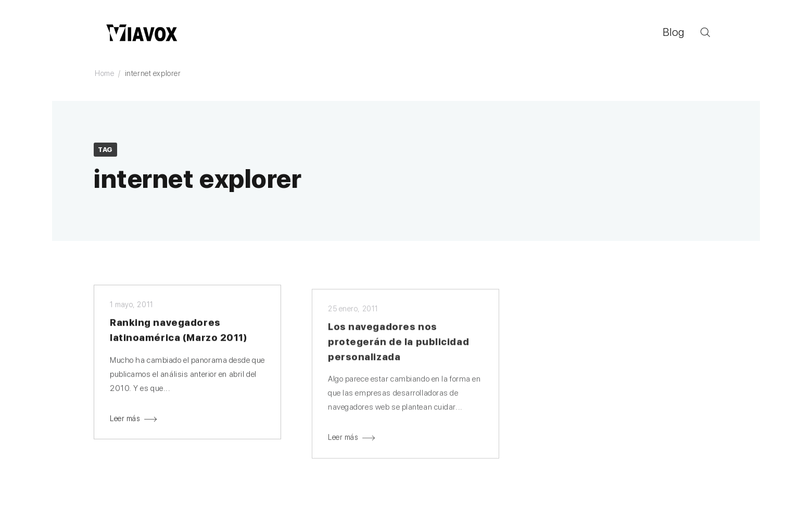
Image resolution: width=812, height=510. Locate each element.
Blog (674, 32)
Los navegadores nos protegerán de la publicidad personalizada (398, 344)
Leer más (125, 419)
